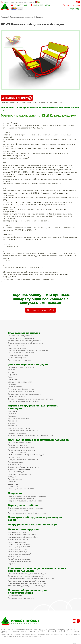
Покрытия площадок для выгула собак (25, 501)
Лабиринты (13, 426)
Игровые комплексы (17, 433)
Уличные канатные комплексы (22, 353)
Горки (11, 377)
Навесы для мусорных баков (21, 489)
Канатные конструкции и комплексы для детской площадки (37, 569)
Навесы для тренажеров (19, 547)
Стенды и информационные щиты (23, 460)
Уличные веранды (16, 472)
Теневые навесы (15, 387)
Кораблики (13, 421)
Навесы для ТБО (15, 556)
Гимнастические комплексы (21, 338)
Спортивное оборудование (20, 336)
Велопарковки (14, 464)
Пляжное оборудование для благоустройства (27, 591)
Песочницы (13, 379)
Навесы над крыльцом (18, 552)
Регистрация (75, 5)
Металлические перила (19, 539)
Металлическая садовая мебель (23, 535)
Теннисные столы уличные (19, 360)
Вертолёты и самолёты (18, 418)
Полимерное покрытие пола (21, 498)
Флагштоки (13, 486)
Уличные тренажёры (17, 345)
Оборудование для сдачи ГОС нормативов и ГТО (30, 350)
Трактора (12, 416)
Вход (67, 5)
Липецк (6, 2)
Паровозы (12, 414)
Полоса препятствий (17, 348)
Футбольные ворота (17, 358)
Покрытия (15, 493)
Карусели (12, 375)
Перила (11, 564)
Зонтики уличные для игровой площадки (26, 455)
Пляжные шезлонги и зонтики (21, 598)
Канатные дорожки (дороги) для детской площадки (31, 578)
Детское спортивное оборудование (24, 341)
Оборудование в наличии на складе (32, 525)
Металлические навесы (19, 532)
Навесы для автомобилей (19, 554)
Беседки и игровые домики (20, 382)
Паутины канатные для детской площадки (27, 574)
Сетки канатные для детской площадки (26, 576)
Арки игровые (14, 457)
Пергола (12, 481)
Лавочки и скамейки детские (21, 447)
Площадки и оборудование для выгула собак (35, 518)
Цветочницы (13, 484)
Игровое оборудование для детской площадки (33, 407)
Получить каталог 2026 (40, 310)
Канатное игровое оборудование (23, 431)
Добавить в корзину (17, 98)
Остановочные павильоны (19, 561)
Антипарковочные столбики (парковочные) (27, 513)
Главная (4, 17)
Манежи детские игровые (20, 428)
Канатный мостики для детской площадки (27, 581)
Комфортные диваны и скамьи (22, 450)
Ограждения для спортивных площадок (26, 508)
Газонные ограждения (18, 510)
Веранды (12, 384)
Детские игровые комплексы (21, 367)
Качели (11, 372)
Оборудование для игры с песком (23, 401)
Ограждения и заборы (23, 505)
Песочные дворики (16, 396)
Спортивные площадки (24, 333)
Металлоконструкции (23, 529)
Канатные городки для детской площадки (27, 586)
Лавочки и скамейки (17, 445)
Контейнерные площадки (19, 559)
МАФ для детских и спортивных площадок (38, 440)
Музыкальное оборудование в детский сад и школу (31, 435)
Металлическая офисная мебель (23, 537)
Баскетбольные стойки (18, 355)
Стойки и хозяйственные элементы (23, 467)
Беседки (12, 477)
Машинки (12, 411)
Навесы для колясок (17, 542)
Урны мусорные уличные (19, 469)
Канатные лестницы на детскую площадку (27, 583)
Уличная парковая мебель (20, 443)
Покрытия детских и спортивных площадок (27, 496)
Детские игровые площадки (22, 17)
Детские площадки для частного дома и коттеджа (31, 399)
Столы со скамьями (17, 452)
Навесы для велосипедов (19, 544)
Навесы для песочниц (18, 549)
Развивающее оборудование (21, 389)
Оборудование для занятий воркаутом (25, 343)
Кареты (11, 423)
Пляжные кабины (15, 462)
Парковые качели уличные (20, 474)
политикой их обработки (31, 636)
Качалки (39, 17)
